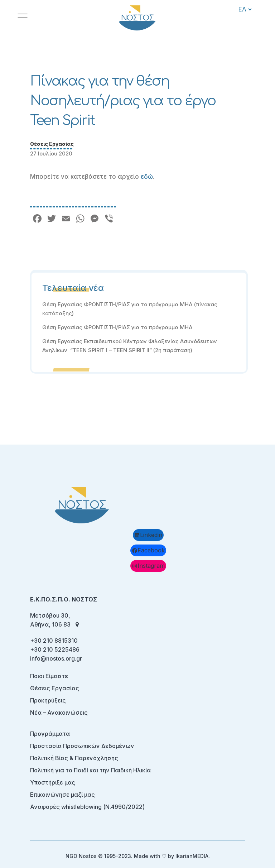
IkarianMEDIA (192, 856)
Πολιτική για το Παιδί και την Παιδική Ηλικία (90, 770)
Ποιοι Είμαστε (49, 676)
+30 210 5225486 (55, 649)
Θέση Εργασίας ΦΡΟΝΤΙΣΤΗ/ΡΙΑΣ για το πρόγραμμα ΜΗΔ (118, 327)
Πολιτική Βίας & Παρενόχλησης (74, 758)
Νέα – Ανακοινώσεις (59, 713)
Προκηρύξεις (48, 700)
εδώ (147, 177)
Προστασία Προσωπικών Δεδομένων (82, 746)
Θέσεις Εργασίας (52, 144)
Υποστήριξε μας (53, 782)
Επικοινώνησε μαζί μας (62, 795)
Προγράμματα (50, 734)
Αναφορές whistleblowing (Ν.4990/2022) (87, 807)
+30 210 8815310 (54, 641)
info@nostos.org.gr (56, 658)
